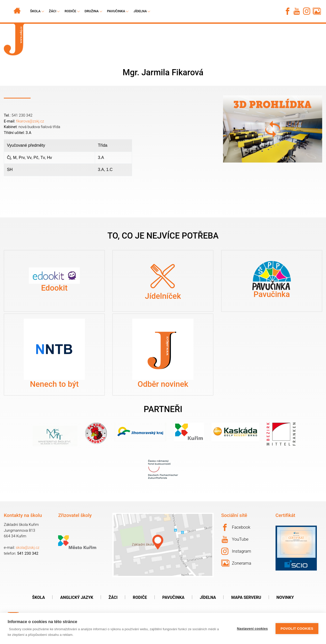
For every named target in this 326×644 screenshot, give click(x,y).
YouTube (235, 539)
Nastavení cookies (252, 629)
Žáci (113, 597)
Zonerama (236, 563)
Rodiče (70, 11)
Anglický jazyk (77, 597)
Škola (38, 597)
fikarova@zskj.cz (30, 121)
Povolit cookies (297, 629)
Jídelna (140, 11)
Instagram (236, 551)
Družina (92, 11)
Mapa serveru (246, 597)
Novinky (285, 597)
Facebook (236, 527)
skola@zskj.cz (28, 548)
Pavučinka (116, 11)
